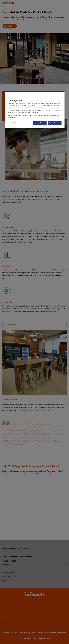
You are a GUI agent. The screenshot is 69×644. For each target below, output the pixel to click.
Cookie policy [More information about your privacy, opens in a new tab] (12, 117)
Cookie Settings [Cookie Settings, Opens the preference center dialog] (14, 123)
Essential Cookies (40, 123)
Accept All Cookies (55, 123)
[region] (35, 110)
